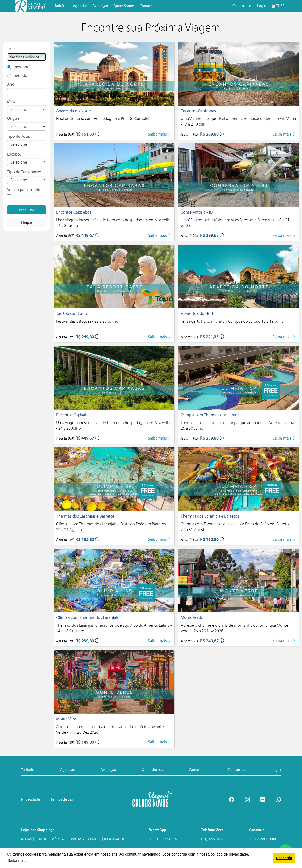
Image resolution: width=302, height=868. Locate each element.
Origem (14, 118)
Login (262, 6)
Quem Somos (124, 6)
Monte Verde (192, 617)
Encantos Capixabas (198, 111)
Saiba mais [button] (17, 861)
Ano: (11, 84)
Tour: (12, 49)
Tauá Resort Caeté (72, 313)
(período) (20, 75)
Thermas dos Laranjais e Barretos (85, 516)
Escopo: (14, 154)
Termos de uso (62, 799)
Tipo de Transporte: (24, 172)
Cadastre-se (242, 6)
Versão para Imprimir (25, 190)
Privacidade (31, 799)
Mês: (11, 101)
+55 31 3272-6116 (163, 839)
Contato (146, 6)
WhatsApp (158, 830)
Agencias (80, 6)
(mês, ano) (21, 67)
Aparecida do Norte (73, 111)
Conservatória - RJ (197, 212)
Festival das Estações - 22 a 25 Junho (87, 321)
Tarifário (61, 6)
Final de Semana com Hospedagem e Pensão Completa (104, 118)
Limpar (27, 222)
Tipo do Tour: (19, 136)
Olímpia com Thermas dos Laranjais (212, 415)
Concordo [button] (284, 858)
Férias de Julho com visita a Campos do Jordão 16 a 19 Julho (232, 321)
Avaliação (100, 6)
